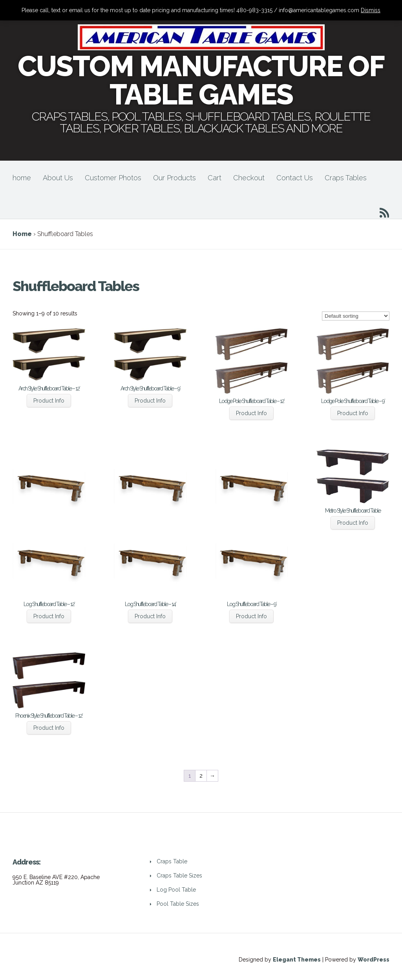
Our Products (175, 178)
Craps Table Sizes (179, 876)
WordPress (374, 960)
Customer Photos (113, 178)
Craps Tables (346, 178)
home (22, 178)
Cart (215, 178)
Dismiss (371, 10)
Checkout (249, 178)
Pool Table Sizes (178, 904)
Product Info (49, 401)
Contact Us (295, 178)
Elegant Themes (297, 960)
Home (22, 234)
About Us (58, 178)
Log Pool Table (176, 890)
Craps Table (172, 861)
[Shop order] (356, 316)
